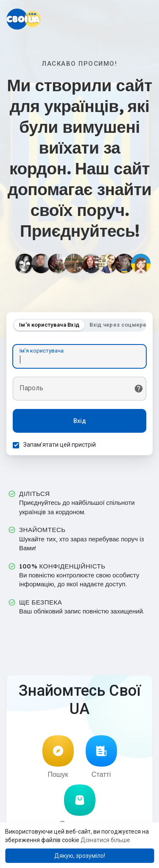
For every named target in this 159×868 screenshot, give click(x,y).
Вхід (80, 421)
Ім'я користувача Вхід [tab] (49, 325)
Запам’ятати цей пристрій (60, 445)
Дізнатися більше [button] (105, 840)
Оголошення (79, 806)
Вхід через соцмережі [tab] (121, 325)
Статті (101, 757)
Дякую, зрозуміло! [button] (80, 856)
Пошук (58, 757)
